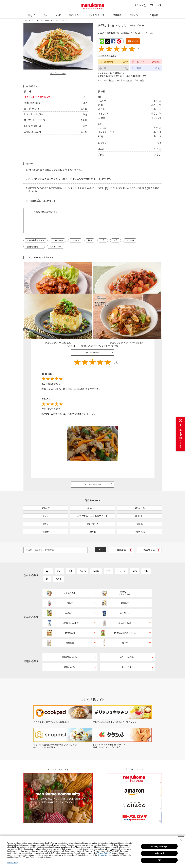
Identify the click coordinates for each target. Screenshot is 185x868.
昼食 (103, 240)
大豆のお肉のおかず (35, 240)
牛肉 (48, 553)
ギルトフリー (56, 246)
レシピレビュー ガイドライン (151, 296)
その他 (58, 560)
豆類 (135, 553)
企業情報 (153, 13)
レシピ (58, 13)
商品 (45, 13)
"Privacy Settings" (104, 853)
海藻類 (96, 553)
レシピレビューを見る (107, 55)
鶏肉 (71, 553)
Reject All (159, 853)
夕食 (115, 240)
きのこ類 (122, 553)
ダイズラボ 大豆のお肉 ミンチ (39, 97)
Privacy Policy (13, 863)
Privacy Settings (159, 846)
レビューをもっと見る (92, 451)
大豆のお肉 (58, 240)
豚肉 (59, 553)
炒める (129, 80)
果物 (146, 553)
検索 (160, 5)
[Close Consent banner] (181, 840)
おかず (112, 80)
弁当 (90, 240)
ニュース (31, 13)
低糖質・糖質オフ (34, 246)
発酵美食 (117, 13)
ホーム (27, 20)
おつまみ (130, 240)
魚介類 (83, 553)
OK (159, 860)
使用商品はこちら (58, 73)
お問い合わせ (135, 13)
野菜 (142, 80)
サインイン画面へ (92, 319)
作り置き (75, 240)
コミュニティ (74, 13)
